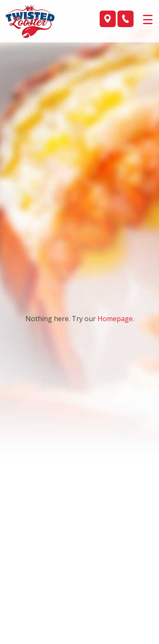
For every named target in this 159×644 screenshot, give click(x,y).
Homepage (115, 319)
